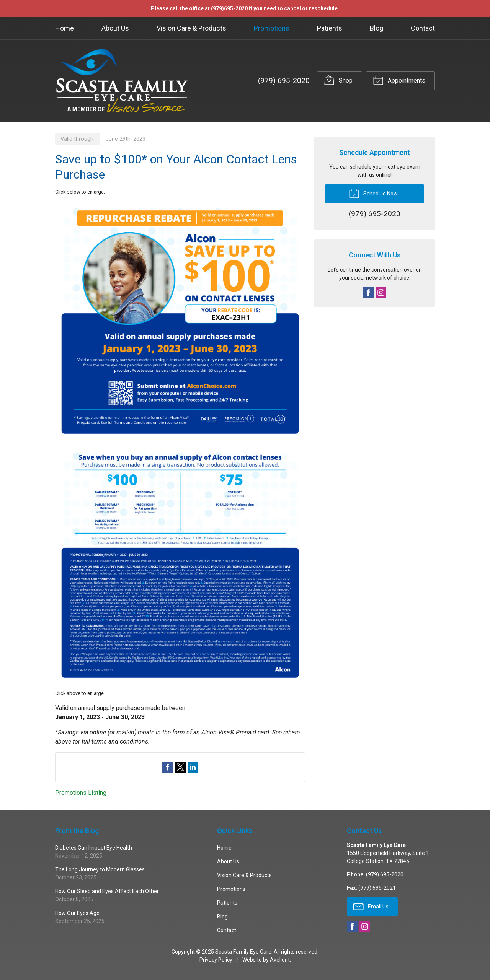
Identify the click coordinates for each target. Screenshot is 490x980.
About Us (115, 28)
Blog (376, 28)
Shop (338, 80)
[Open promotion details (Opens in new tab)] (180, 443)
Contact (423, 28)
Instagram (381, 293)
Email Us (371, 906)
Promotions (272, 28)
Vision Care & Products (191, 28)
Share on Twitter (180, 767)
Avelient (280, 960)
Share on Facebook (168, 767)
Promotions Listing (81, 793)
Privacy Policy (216, 960)
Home (65, 28)
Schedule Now (373, 193)
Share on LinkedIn (193, 767)
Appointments (399, 80)
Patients (330, 28)
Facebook (368, 293)
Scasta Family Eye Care (243, 952)
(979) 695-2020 (284, 81)
